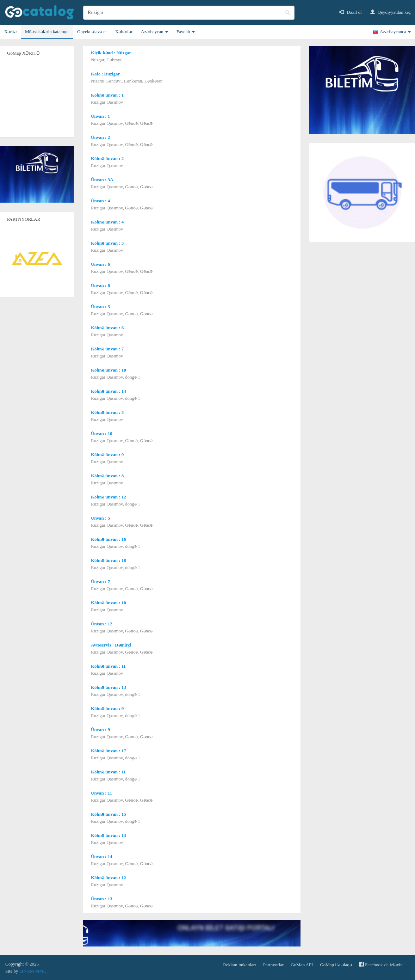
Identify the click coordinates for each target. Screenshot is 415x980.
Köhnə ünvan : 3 (107, 243)
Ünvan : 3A (102, 180)
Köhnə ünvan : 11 (108, 666)
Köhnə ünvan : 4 (107, 222)
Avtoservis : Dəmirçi (111, 645)
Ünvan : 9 (100, 730)
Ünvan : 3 (100, 307)
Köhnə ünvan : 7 (107, 349)
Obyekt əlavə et (92, 32)
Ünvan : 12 (102, 624)
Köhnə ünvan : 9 (107, 455)
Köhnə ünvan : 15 (109, 814)
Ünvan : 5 (100, 518)
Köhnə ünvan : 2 (107, 158)
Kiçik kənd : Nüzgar (111, 53)
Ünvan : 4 (100, 201)
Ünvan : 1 (100, 116)
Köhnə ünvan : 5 (107, 412)
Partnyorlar (273, 965)
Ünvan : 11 (101, 793)
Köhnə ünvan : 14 (109, 391)
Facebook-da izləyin (381, 964)
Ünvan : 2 (100, 137)
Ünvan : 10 (102, 433)
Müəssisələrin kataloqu (47, 32)
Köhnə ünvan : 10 (109, 370)
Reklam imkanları (240, 965)
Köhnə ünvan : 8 (107, 476)
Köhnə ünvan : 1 (107, 95)
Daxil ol (351, 12)
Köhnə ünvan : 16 (109, 539)
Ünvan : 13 (102, 899)
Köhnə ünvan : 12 (109, 497)
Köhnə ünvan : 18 (109, 560)
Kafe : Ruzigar (105, 74)
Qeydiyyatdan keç (391, 12)
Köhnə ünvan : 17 (109, 751)
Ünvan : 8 (100, 285)
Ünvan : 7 (100, 581)
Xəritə (10, 32)
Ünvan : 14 (102, 856)
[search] (189, 13)
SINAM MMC (33, 971)
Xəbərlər (124, 32)
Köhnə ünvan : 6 (107, 328)
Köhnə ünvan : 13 (109, 687)
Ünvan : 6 (100, 264)
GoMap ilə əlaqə (336, 965)
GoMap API (302, 965)
